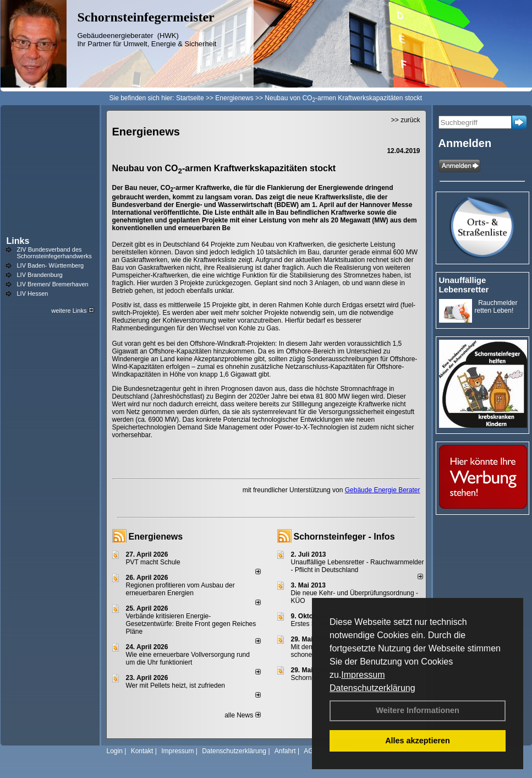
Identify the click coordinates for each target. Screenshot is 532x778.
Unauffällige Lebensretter (464, 285)
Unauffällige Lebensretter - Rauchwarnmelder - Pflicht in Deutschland (358, 566)
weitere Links (72, 311)
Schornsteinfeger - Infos (344, 537)
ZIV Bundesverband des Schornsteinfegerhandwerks (54, 253)
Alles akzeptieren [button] (418, 741)
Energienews (156, 537)
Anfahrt (285, 751)
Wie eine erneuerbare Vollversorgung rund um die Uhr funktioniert (188, 659)
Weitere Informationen (418, 710)
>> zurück (406, 120)
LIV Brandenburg (40, 275)
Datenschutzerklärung (372, 688)
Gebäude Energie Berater (383, 490)
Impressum (363, 675)
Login (115, 751)
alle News (242, 715)
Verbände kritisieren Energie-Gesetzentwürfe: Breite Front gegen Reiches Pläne (191, 624)
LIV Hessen (33, 293)
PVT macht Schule (153, 562)
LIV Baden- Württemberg (51, 265)
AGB (311, 751)
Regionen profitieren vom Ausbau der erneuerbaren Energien (180, 589)
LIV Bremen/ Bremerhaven (53, 284)
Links (18, 241)
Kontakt (142, 751)
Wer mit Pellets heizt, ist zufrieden (176, 685)
